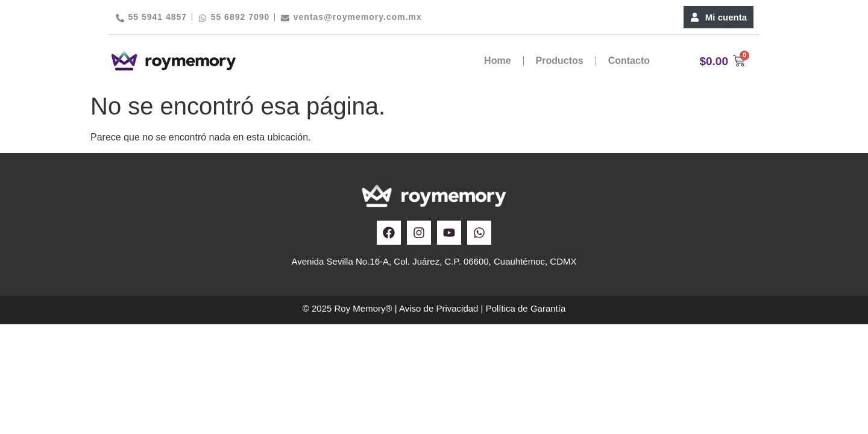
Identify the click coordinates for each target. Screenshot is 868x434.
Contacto (629, 61)
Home (497, 61)
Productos (560, 61)
